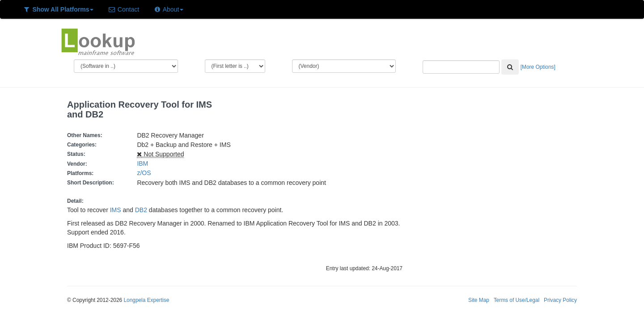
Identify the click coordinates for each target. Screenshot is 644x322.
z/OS (146, 173)
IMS (116, 210)
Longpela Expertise (146, 300)
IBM (142, 163)
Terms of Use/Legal (517, 300)
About (168, 9)
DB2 (141, 210)
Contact (123, 9)
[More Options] (538, 67)
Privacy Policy (560, 300)
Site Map (479, 300)
